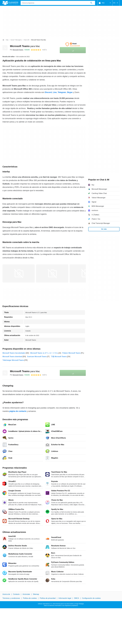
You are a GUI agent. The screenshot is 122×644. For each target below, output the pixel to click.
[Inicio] (3, 40)
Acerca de (6, 594)
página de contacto (18, 411)
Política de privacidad (48, 598)
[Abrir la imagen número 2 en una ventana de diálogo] (86, 273)
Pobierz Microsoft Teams (71, 353)
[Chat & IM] (26, 40)
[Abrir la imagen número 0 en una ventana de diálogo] (19, 273)
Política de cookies (30, 598)
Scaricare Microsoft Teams (37, 357)
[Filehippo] (10, 3)
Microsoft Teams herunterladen (14, 353)
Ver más (104, 229)
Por (17, 50)
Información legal (65, 598)
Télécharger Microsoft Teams (13, 360)
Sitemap (36, 594)
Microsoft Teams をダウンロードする (44, 353)
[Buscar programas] (91, 3)
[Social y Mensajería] (16, 40)
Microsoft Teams (25, 46)
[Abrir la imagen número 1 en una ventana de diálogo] (52, 273)
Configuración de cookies (91, 598)
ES (116, 3)
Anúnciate (26, 594)
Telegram (62, 92)
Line (55, 92)
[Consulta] (58, 3)
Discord (48, 92)
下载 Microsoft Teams (59, 357)
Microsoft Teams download (12, 357)
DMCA (77, 598)
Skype (70, 92)
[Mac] (7, 40)
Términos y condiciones (11, 598)
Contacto (16, 594)
